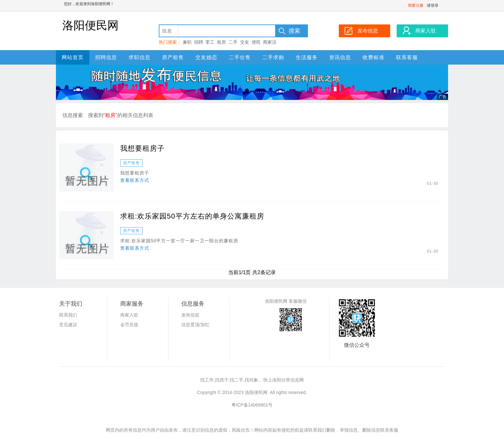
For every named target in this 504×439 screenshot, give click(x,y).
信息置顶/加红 (195, 325)
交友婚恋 (206, 57)
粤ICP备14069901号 (252, 405)
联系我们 (68, 315)
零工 (210, 42)
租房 (221, 42)
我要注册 (416, 5)
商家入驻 (129, 315)
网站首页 (73, 57)
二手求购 (273, 57)
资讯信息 (340, 57)
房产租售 (173, 57)
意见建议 (68, 325)
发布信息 (190, 315)
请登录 (433, 5)
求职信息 (139, 57)
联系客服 (407, 57)
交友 (245, 42)
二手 (233, 42)
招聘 (199, 42)
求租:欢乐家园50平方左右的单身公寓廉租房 (192, 216)
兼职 (187, 42)
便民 (256, 42)
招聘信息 (106, 57)
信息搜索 (73, 115)
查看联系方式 (135, 180)
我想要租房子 (142, 148)
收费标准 (373, 57)
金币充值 (129, 325)
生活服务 (307, 57)
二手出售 (240, 57)
